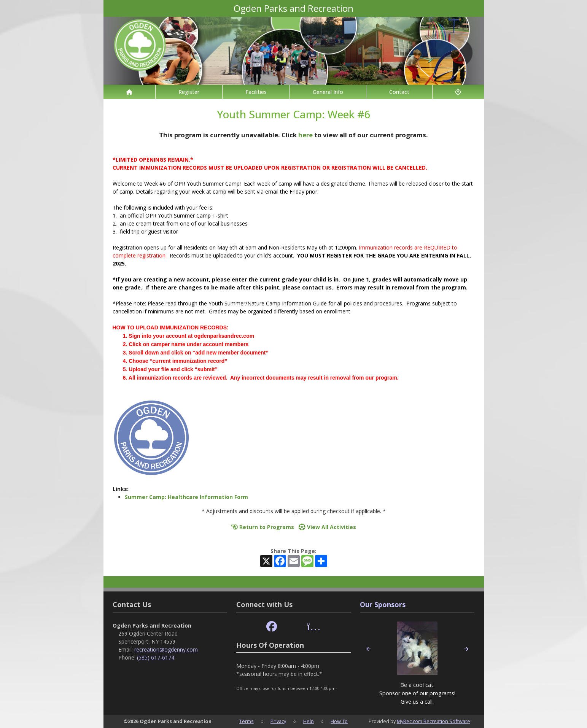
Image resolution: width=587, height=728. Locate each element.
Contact (399, 92)
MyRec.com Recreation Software (433, 721)
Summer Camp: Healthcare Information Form (186, 497)
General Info (328, 92)
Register (189, 92)
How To (339, 721)
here (305, 135)
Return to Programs (262, 527)
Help (309, 721)
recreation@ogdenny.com (166, 649)
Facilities (256, 92)
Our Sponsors (383, 604)
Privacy (278, 721)
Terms (247, 721)
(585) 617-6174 (156, 657)
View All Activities (327, 527)
